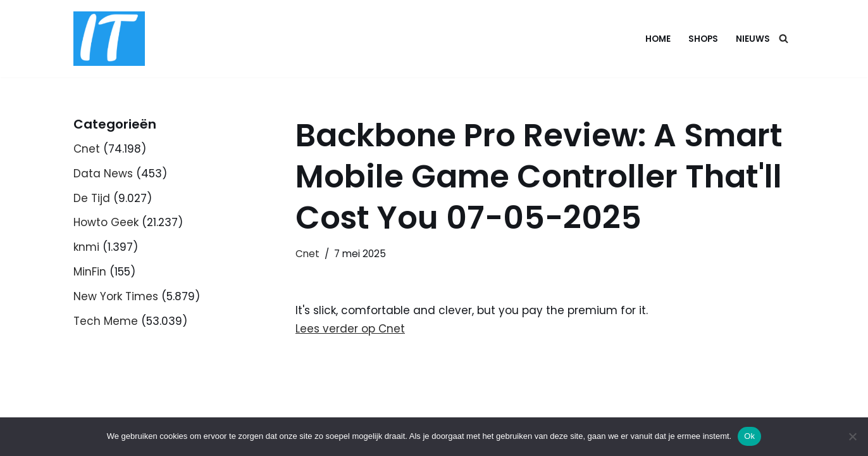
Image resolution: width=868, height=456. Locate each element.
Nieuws (753, 39)
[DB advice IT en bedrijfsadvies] (109, 39)
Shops (703, 39)
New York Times (116, 296)
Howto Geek (106, 222)
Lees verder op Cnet (350, 329)
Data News (103, 174)
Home (658, 39)
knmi (86, 247)
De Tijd (92, 198)
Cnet (87, 149)
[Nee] (852, 436)
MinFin (90, 272)
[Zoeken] (784, 38)
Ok (749, 436)
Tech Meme (106, 321)
